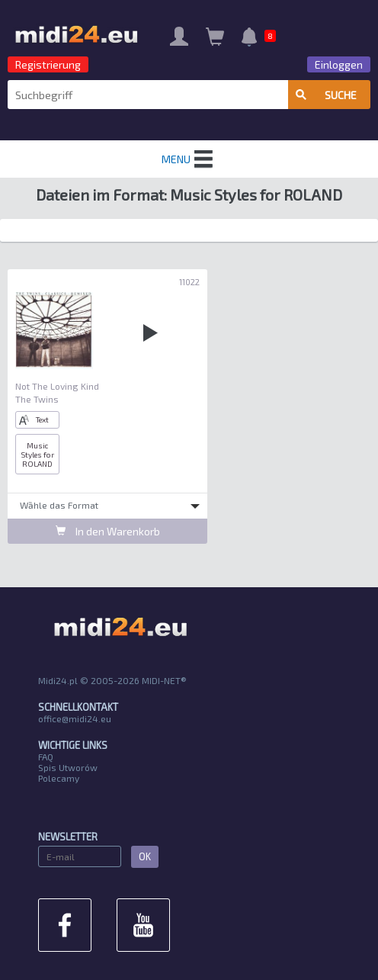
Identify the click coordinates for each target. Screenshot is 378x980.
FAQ (46, 757)
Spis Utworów (68, 767)
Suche (326, 95)
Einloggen (339, 64)
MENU (189, 159)
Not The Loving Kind (57, 386)
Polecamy (59, 778)
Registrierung (48, 64)
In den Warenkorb (108, 531)
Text (34, 420)
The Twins (37, 399)
